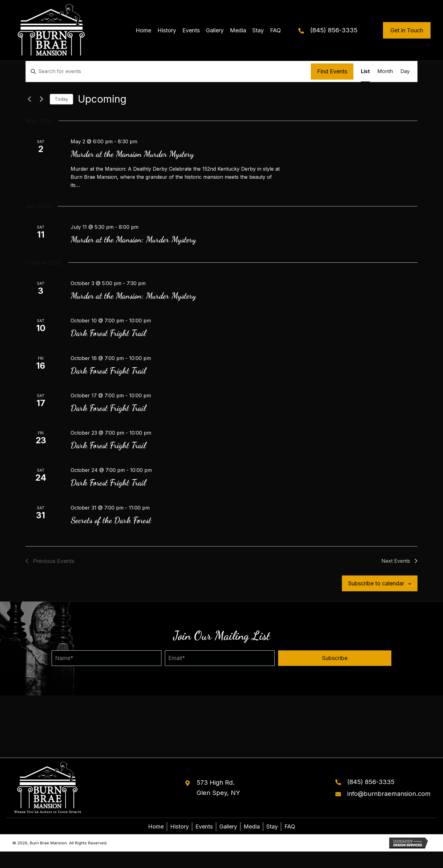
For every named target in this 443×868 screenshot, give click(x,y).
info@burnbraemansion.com (389, 794)
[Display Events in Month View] (385, 72)
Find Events (332, 71)
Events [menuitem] (204, 826)
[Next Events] (41, 99)
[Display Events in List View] (365, 72)
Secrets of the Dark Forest (111, 520)
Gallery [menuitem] (228, 826)
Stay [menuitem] (272, 826)
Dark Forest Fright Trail (108, 333)
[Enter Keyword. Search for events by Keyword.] (168, 72)
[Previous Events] (29, 99)
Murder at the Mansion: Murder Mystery (133, 240)
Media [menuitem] (252, 826)
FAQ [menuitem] (290, 826)
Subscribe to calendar (376, 583)
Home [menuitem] (156, 826)
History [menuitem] (180, 826)
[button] (335, 658)
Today (61, 99)
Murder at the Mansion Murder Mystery (132, 154)
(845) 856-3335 (334, 30)
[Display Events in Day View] (405, 72)
